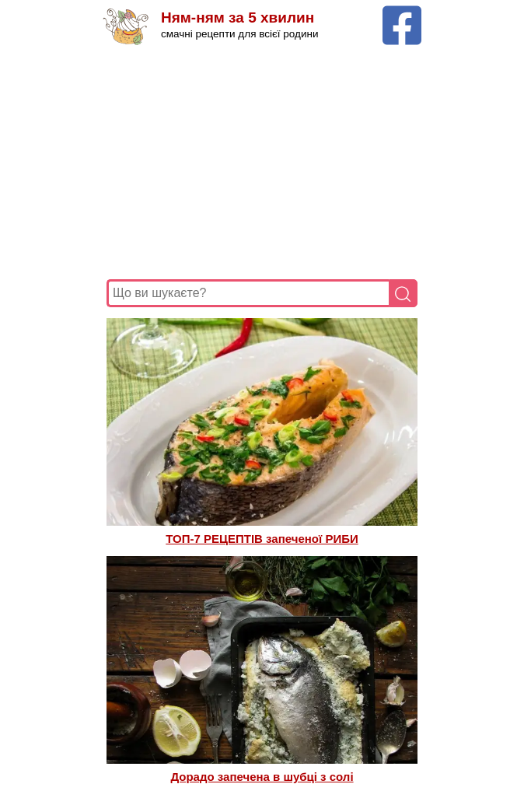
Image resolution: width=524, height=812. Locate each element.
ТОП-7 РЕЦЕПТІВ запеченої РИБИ (262, 539)
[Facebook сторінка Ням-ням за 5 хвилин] (402, 13)
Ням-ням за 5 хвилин (238, 17)
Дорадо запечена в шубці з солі (262, 777)
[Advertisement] (262, 163)
